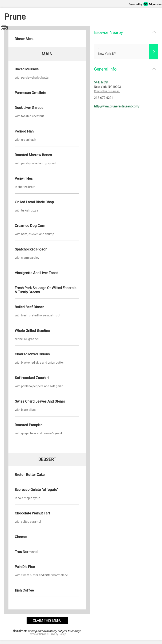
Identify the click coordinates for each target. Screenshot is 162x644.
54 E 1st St (101, 82)
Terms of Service (38, 634)
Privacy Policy (58, 634)
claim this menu (47, 621)
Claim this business (107, 91)
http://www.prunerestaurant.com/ (117, 106)
